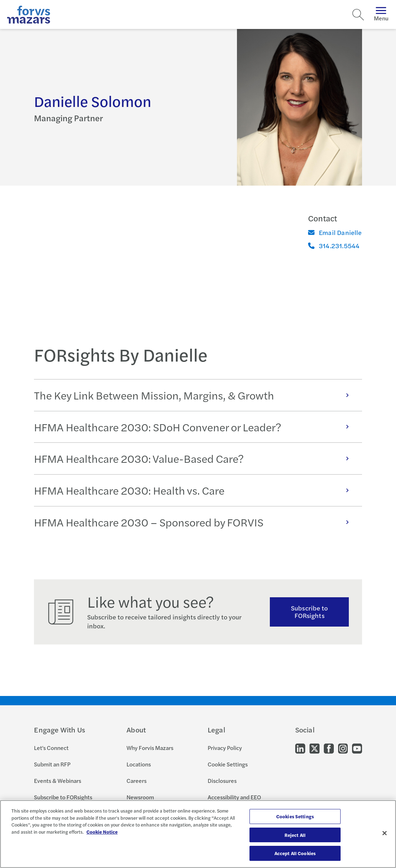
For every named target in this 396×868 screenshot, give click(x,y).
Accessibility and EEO (234, 797)
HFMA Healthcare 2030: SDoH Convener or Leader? (195, 427)
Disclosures (222, 781)
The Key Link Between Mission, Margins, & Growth (195, 395)
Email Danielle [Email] (335, 232)
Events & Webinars (58, 781)
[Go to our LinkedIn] (300, 748)
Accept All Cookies (295, 853)
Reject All (295, 835)
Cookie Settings (228, 764)
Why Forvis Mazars (150, 748)
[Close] (385, 833)
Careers (137, 781)
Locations (139, 764)
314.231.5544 (334, 246)
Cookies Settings (295, 816)
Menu (381, 14)
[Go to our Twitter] (315, 748)
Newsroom (140, 797)
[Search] (358, 15)
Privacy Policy (225, 748)
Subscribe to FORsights (309, 612)
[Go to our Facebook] (329, 748)
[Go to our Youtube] (357, 748)
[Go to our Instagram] (343, 748)
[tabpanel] (198, 459)
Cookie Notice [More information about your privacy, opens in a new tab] (102, 832)
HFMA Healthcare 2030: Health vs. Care (195, 490)
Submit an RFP (52, 764)
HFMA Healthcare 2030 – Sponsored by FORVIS (195, 522)
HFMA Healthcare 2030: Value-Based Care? (195, 458)
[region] (198, 834)
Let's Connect (51, 748)
